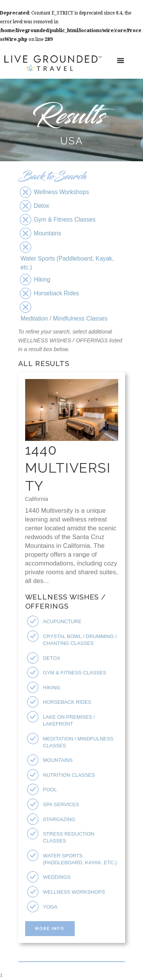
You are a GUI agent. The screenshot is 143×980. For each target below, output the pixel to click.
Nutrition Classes (69, 775)
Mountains (58, 760)
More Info (50, 928)
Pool (50, 790)
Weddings (57, 877)
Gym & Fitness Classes (75, 673)
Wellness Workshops (74, 892)
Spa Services (61, 804)
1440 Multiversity (68, 468)
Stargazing (59, 819)
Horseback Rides (67, 702)
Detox (52, 658)
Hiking (52, 688)
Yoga (50, 907)
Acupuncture (62, 621)
